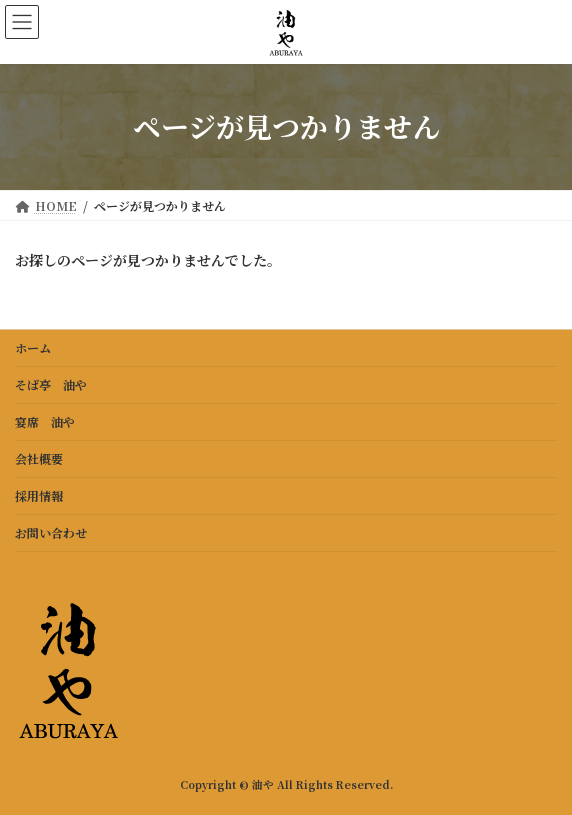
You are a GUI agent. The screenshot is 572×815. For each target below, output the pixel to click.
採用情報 (39, 495)
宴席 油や (45, 421)
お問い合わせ (51, 532)
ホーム (33, 347)
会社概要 (39, 458)
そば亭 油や (51, 384)
